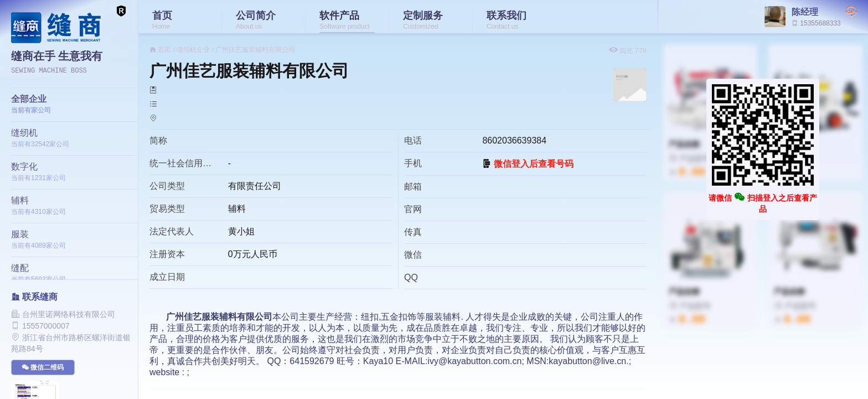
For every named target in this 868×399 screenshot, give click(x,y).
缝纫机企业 (193, 50)
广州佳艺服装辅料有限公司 (255, 50)
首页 (164, 50)
